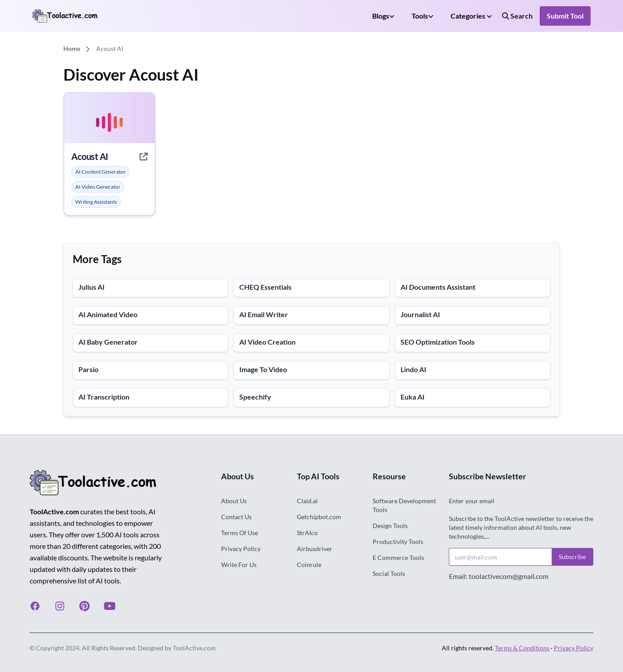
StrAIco (307, 533)
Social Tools (389, 573)
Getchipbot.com (319, 517)
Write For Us (239, 565)
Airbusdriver (315, 549)
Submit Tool (565, 16)
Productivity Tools (398, 542)
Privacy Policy (241, 549)
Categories (471, 16)
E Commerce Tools (398, 557)
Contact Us (236, 517)
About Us (234, 501)
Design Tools (390, 526)
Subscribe (572, 557)
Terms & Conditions (522, 648)
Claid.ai (307, 501)
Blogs (383, 16)
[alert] (101, 172)
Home (72, 49)
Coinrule (309, 565)
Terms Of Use (239, 533)
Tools (422, 16)
